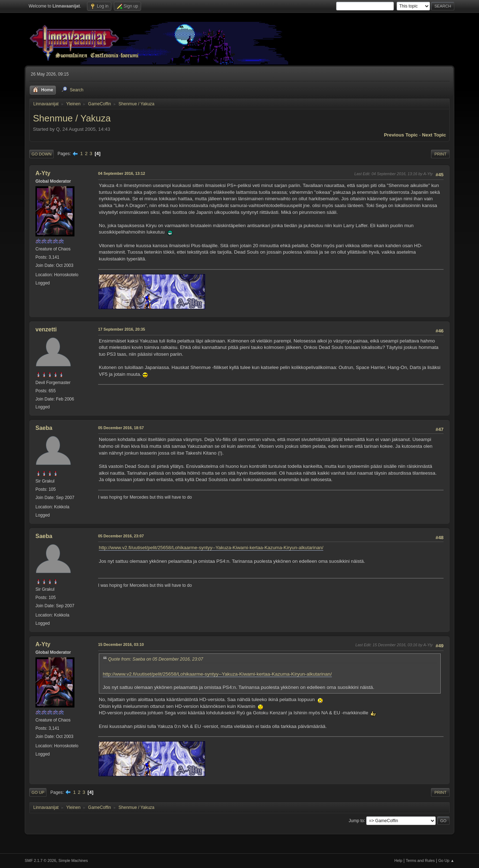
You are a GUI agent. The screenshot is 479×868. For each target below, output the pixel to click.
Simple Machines (73, 860)
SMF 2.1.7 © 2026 (40, 860)
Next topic (434, 135)
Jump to (356, 820)
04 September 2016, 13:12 (122, 173)
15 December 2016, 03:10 (121, 644)
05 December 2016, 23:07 (121, 536)
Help (398, 860)
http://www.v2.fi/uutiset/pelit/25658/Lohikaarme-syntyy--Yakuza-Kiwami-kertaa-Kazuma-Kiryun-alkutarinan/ (211, 548)
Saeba (44, 428)
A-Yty (43, 173)
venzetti (46, 329)
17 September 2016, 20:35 (122, 329)
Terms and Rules (420, 860)
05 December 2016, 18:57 (121, 428)
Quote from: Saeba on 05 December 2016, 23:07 (156, 659)
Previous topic (401, 135)
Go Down (42, 154)
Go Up (38, 792)
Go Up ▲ (446, 860)
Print (440, 154)
